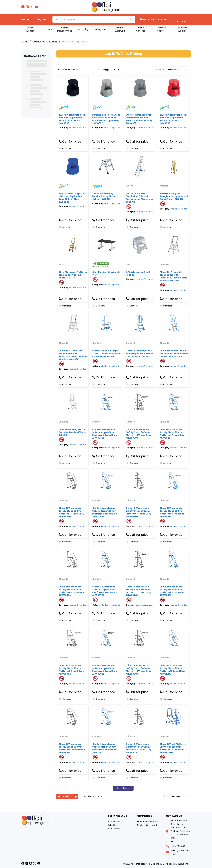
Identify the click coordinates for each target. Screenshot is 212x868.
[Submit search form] (132, 20)
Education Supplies (182, 29)
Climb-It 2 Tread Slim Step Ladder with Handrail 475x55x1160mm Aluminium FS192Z (174, 276)
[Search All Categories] (94, 19)
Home (25, 19)
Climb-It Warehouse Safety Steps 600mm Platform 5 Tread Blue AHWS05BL (105, 512)
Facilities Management (65, 29)
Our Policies (144, 816)
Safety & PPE (101, 29)
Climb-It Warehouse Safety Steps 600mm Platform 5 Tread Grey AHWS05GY (139, 512)
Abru (61, 264)
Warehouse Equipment (75, 42)
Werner (130, 186)
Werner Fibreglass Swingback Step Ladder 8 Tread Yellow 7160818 (174, 196)
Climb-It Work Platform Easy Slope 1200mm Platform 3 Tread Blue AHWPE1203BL (173, 748)
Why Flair (113, 825)
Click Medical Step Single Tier (106, 274)
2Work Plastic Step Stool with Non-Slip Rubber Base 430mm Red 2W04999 (173, 119)
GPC (128, 264)
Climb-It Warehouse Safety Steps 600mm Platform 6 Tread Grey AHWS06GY (71, 591)
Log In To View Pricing (123, 54)
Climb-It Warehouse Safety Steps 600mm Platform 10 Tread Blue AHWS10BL (172, 670)
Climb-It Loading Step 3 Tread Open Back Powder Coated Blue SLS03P (140, 354)
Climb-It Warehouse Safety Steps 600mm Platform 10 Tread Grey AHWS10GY (72, 748)
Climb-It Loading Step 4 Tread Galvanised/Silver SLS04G (72, 432)
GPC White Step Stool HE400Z (138, 274)
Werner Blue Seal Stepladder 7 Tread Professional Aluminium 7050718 (139, 198)
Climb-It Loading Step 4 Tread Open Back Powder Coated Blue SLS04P (174, 354)
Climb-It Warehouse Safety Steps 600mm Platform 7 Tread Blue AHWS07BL (105, 591)
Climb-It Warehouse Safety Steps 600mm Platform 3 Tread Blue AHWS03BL (105, 434)
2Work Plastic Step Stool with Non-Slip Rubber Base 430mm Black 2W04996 (72, 119)
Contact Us (114, 822)
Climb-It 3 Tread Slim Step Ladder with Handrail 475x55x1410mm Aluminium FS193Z (73, 355)
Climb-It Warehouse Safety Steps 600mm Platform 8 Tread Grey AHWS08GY (71, 670)
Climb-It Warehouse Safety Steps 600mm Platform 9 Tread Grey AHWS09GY (139, 670)
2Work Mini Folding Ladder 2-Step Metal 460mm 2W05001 (104, 196)
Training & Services (141, 29)
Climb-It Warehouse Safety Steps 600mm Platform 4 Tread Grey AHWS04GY (71, 512)
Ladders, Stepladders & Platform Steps (86, 127)
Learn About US (118, 816)
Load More (123, 788)
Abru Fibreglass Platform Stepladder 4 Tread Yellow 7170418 (73, 275)
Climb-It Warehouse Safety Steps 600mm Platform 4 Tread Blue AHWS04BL (172, 434)
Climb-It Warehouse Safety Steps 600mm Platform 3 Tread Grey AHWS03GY (139, 434)
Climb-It (164, 264)
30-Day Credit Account (154, 19)
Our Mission (114, 829)
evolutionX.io (184, 864)
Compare (65, 148)
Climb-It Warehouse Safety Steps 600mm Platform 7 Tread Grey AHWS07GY (139, 591)
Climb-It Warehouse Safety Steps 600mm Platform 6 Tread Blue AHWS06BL (172, 512)
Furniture (47, 29)
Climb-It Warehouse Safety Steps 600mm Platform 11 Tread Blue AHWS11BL (105, 748)
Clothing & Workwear (120, 29)
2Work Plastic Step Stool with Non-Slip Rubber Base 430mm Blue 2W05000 (72, 198)
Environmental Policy (148, 822)
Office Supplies (30, 29)
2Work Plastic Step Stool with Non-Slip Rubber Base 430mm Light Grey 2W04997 (106, 119)
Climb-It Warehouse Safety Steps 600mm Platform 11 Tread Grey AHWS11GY (139, 748)
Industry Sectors (161, 29)
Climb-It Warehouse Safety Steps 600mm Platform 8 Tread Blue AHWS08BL (172, 591)
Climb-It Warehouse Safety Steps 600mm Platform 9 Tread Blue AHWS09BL (105, 670)
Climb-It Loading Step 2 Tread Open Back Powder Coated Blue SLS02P (107, 354)
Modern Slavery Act (147, 825)
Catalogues (38, 19)
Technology (83, 29)
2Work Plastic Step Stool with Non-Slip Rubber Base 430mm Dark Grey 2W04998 (140, 119)
